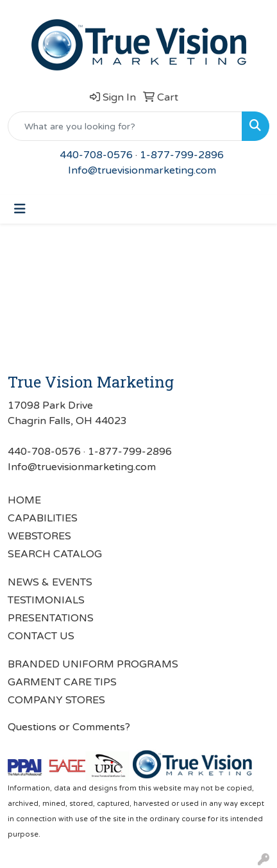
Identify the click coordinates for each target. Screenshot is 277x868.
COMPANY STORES (56, 700)
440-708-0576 (96, 155)
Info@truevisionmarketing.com (142, 170)
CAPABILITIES (43, 518)
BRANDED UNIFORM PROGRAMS (93, 664)
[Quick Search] (125, 126)
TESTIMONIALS (46, 600)
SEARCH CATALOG (55, 554)
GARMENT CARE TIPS (62, 682)
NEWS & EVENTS (50, 582)
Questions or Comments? (69, 727)
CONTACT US (41, 636)
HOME (24, 500)
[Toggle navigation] (20, 209)
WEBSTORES (39, 536)
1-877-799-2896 (182, 155)
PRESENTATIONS (51, 618)
